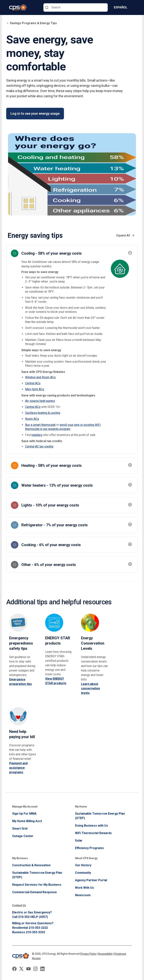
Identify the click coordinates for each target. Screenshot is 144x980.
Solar (79, 841)
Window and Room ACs (40, 377)
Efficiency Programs (89, 848)
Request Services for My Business (37, 885)
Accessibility (105, 954)
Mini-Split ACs (35, 389)
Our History (83, 865)
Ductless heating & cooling (43, 413)
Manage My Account (25, 807)
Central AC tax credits (39, 447)
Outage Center (23, 836)
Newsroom (83, 895)
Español (121, 7)
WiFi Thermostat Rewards (93, 833)
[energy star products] (59, 630)
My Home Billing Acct (27, 821)
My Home (81, 807)
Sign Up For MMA (24, 814)
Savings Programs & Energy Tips (31, 23)
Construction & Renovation (31, 865)
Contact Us (19, 905)
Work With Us (84, 888)
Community (83, 873)
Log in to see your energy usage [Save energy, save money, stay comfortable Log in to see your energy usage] (35, 113)
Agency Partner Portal (91, 880)
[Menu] (136, 7)
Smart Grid (20, 829)
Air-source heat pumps (40, 401)
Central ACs (33, 383)
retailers (37, 435)
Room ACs (32, 419)
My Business (20, 858)
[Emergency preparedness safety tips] (23, 632)
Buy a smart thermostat (40, 425)
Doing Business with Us (91, 826)
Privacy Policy (88, 954)
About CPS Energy (86, 858)
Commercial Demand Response (34, 892)
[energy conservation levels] (94, 632)
